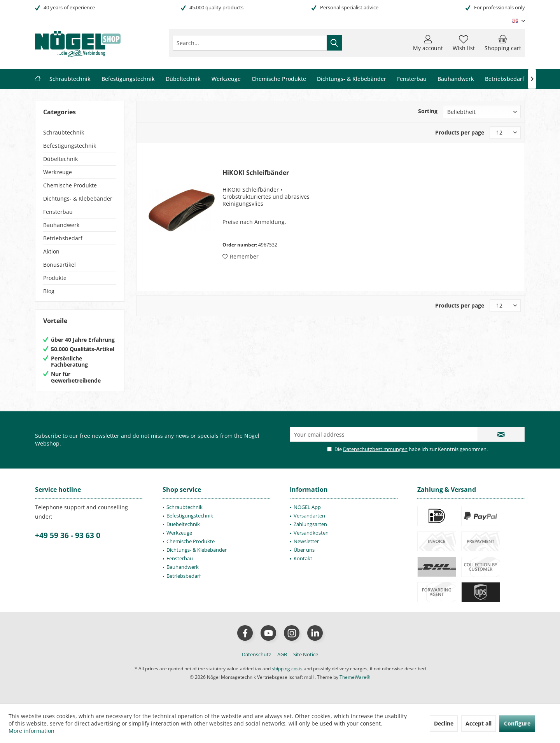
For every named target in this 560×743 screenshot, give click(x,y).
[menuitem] (503, 43)
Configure (517, 723)
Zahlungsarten (310, 524)
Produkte (55, 278)
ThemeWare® (355, 677)
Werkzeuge (58, 172)
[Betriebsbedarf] (505, 79)
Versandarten (309, 516)
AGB (282, 654)
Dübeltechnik (60, 159)
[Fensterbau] (412, 79)
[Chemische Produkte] (279, 79)
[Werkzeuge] (226, 79)
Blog (49, 291)
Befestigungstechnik (70, 146)
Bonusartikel (59, 265)
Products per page (460, 132)
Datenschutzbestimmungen (375, 449)
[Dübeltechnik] (183, 79)
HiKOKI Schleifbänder (256, 173)
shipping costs (287, 669)
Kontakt (303, 558)
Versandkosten (311, 533)
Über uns (304, 550)
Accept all (479, 723)
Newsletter (306, 541)
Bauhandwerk (61, 225)
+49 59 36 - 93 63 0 (68, 535)
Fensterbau (58, 212)
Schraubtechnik (64, 132)
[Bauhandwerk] (456, 79)
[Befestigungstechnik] (128, 79)
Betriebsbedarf (63, 238)
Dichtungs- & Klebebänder (78, 198)
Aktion (51, 251)
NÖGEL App (307, 507)
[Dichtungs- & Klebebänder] (352, 79)
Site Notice (306, 654)
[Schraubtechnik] (70, 79)
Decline (444, 723)
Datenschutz (256, 654)
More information (31, 731)
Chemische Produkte (70, 185)
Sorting (428, 111)
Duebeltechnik (183, 524)
